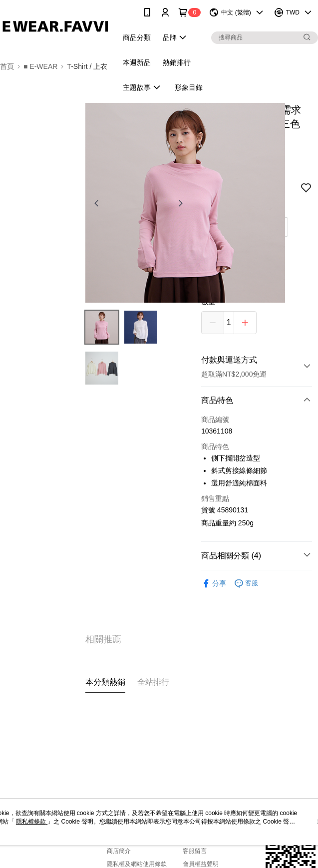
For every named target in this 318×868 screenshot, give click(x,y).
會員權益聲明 (201, 864)
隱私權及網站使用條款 (137, 864)
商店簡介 (119, 851)
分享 (214, 584)
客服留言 (195, 851)
